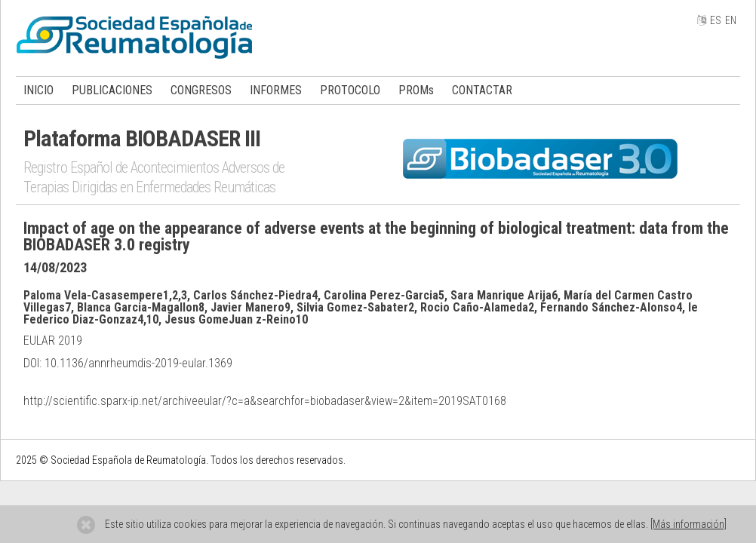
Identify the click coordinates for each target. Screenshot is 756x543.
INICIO (38, 90)
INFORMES (276, 90)
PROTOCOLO (350, 90)
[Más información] (688, 524)
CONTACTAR (482, 90)
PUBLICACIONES (112, 90)
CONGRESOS (201, 90)
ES (716, 20)
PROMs (416, 90)
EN (731, 20)
